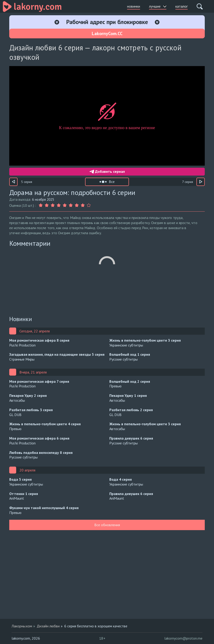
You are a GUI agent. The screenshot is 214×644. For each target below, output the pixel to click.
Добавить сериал (107, 171)
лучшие (158, 6)
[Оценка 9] (89, 205)
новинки (134, 6)
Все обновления (107, 525)
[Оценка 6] (71, 205)
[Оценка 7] (77, 205)
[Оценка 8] (83, 205)
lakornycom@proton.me (183, 638)
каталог (182, 6)
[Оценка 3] (53, 205)
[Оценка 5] (65, 205)
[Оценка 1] (41, 205)
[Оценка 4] (59, 205)
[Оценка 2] (47, 205)
